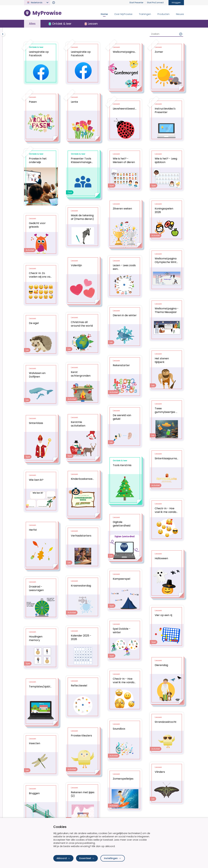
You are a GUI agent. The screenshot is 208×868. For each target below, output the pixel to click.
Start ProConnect (155, 3)
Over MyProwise (123, 14)
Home (104, 14)
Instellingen (113, 858)
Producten (163, 14)
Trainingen (145, 14)
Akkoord (63, 858)
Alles (32, 24)
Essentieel (87, 858)
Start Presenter (136, 3)
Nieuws (180, 14)
